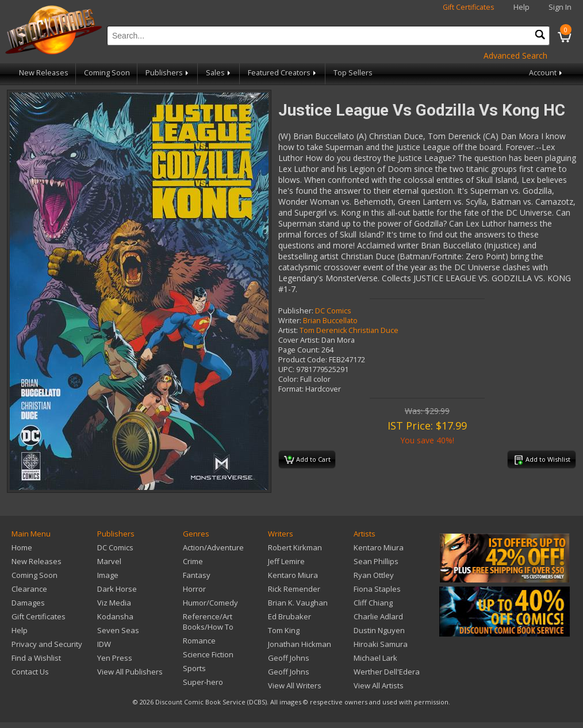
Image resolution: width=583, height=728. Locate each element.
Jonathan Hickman (300, 644)
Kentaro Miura (293, 575)
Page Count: (299, 350)
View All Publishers (130, 672)
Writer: (290, 321)
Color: (288, 379)
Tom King (284, 630)
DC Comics (333, 311)
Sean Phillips (376, 561)
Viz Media (114, 603)
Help (521, 7)
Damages (28, 603)
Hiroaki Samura (381, 644)
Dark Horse (117, 589)
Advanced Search (515, 55)
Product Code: (303, 360)
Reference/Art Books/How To (208, 622)
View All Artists (379, 685)
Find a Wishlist (36, 658)
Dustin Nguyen (379, 630)
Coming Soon (107, 73)
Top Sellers (353, 73)
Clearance (29, 589)
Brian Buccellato (330, 321)
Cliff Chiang (373, 603)
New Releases (44, 73)
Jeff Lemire (286, 561)
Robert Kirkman (295, 547)
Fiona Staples (377, 589)
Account (546, 73)
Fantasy (197, 575)
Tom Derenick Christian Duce (349, 330)
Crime (193, 561)
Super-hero (203, 682)
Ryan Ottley (374, 575)
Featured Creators (283, 73)
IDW (104, 644)
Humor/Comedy (210, 603)
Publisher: (296, 311)
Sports (194, 668)
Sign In (560, 7)
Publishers (168, 73)
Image (108, 575)
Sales (219, 73)
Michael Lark (375, 658)
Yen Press (115, 658)
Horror (194, 589)
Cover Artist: (299, 340)
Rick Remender (294, 589)
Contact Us (30, 672)
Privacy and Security (47, 644)
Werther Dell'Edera (387, 672)
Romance (199, 641)
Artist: (288, 330)
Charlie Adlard (378, 616)
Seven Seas (118, 630)
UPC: (286, 369)
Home (22, 547)
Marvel (109, 561)
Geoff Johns (289, 658)
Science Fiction (208, 654)
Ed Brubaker (289, 616)
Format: (291, 389)
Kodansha (115, 616)
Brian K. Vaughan (298, 603)
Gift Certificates (469, 7)
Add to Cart (307, 460)
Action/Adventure (213, 547)
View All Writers (295, 685)
